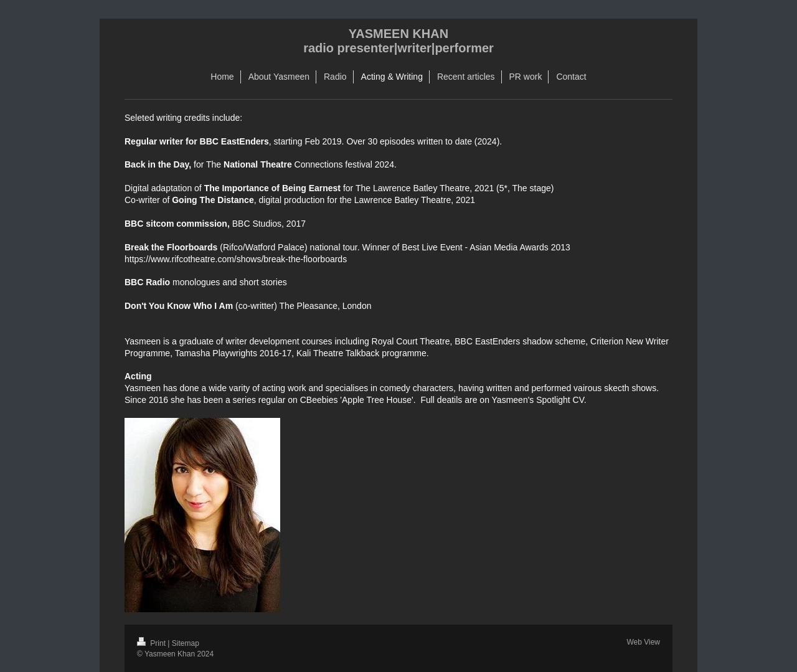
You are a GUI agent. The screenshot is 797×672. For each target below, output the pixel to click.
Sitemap (186, 643)
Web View (643, 642)
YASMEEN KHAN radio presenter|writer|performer (398, 41)
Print (152, 643)
